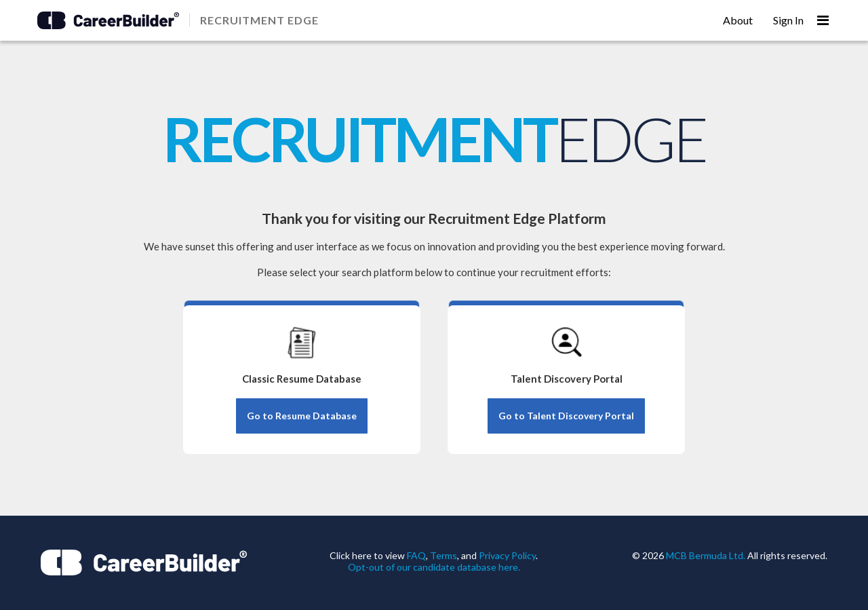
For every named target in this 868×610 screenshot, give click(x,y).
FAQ (416, 555)
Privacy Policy (507, 555)
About (738, 20)
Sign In (788, 20)
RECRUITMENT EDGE (259, 20)
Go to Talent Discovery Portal (566, 416)
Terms (443, 555)
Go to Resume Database (302, 416)
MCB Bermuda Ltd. (706, 555)
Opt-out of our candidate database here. (434, 567)
